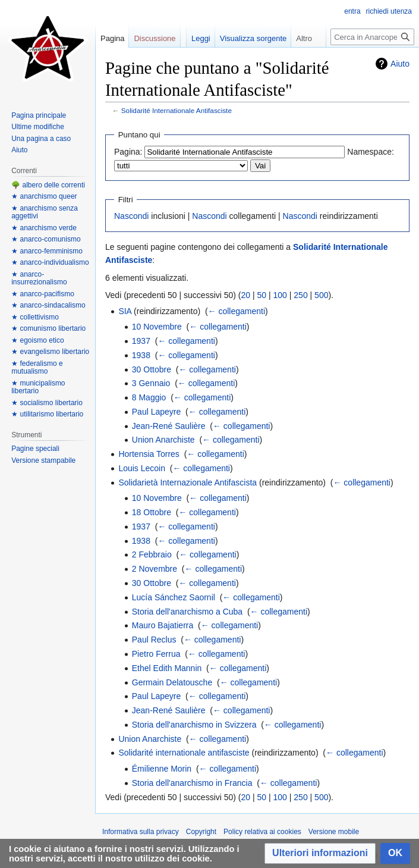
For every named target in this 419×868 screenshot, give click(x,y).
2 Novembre (155, 569)
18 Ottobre (152, 512)
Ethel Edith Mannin (167, 668)
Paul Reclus (154, 640)
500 (321, 295)
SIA (125, 311)
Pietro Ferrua (156, 654)
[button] (320, 853)
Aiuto (400, 64)
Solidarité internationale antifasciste (184, 753)
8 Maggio (149, 397)
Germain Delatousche (172, 682)
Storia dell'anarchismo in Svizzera (194, 725)
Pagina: (128, 152)
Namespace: (371, 152)
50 (262, 295)
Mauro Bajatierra (163, 625)
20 (246, 295)
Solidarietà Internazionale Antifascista (188, 482)
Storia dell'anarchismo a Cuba (187, 612)
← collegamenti (237, 311)
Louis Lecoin (142, 468)
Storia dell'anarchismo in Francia (192, 783)
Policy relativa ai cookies (262, 832)
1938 (141, 355)
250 (300, 295)
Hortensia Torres (149, 454)
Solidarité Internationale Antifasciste (177, 110)
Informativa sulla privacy (141, 832)
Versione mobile (334, 832)
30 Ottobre (152, 369)
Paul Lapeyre (157, 412)
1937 (141, 341)
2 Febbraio (152, 554)
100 (280, 295)
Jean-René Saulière (169, 426)
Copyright (201, 832)
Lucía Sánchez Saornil (174, 597)
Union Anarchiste (163, 440)
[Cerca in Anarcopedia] (372, 37)
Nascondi (131, 216)
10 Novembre (157, 327)
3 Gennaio (151, 383)
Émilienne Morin (162, 769)
